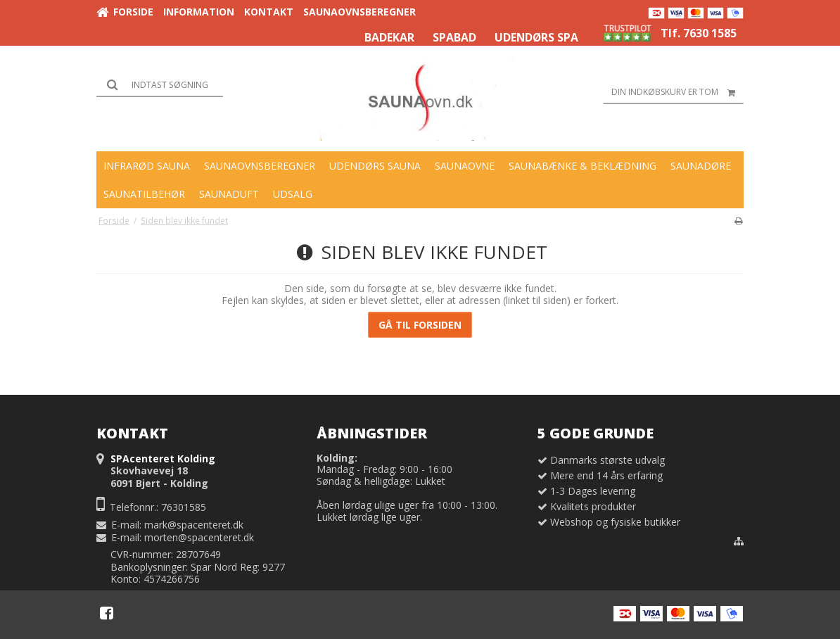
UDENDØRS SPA (536, 37)
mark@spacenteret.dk (194, 525)
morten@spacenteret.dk (199, 537)
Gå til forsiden (420, 325)
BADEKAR (389, 37)
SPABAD (454, 37)
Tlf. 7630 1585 (699, 33)
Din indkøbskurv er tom (677, 92)
